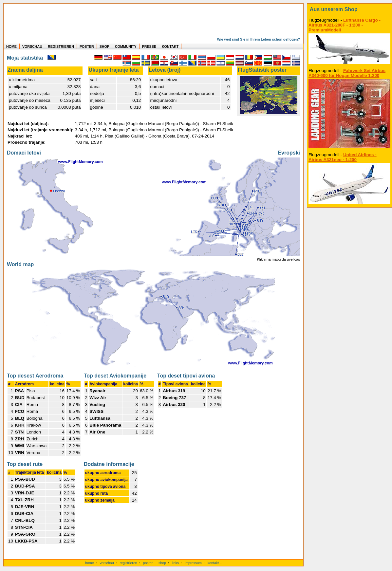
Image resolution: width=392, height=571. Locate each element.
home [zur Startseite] (90, 563)
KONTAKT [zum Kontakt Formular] (170, 46)
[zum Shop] (349, 9)
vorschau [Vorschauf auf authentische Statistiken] (107, 563)
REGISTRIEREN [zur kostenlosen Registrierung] (61, 46)
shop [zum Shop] (162, 563)
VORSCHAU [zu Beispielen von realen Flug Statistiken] (32, 46)
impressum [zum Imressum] (193, 563)
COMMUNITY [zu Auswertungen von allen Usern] (126, 46)
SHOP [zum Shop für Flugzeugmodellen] (104, 46)
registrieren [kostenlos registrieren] (128, 563)
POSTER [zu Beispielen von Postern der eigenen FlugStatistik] (87, 46)
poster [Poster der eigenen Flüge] (148, 563)
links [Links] (175, 563)
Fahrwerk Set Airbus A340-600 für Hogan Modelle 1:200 (347, 73)
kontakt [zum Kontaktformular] (213, 563)
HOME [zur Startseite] (11, 46)
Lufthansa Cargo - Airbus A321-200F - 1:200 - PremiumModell (345, 25)
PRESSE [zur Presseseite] (149, 46)
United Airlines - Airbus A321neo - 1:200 (343, 157)
